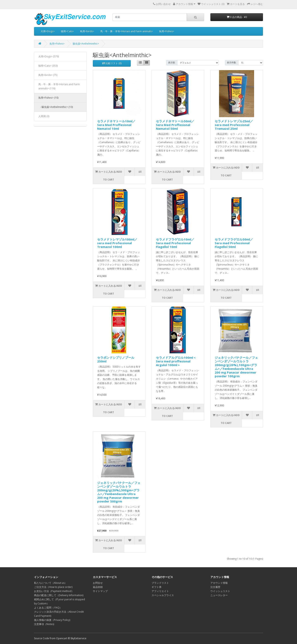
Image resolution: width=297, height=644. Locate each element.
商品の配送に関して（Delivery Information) (59, 595)
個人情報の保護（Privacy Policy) (52, 620)
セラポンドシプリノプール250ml (116, 359)
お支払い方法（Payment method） (54, 591)
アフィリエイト (160, 591)
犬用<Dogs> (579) (49, 56)
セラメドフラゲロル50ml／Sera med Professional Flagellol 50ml (234, 243)
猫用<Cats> (67, 31)
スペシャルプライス (163, 595)
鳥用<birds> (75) (48, 75)
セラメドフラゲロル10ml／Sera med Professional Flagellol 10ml (175, 243)
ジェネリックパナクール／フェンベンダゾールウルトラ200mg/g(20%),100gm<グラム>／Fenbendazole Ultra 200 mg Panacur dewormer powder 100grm (236, 367)
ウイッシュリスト (220, 591)
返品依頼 (98, 587)
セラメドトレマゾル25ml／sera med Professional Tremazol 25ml (234, 125)
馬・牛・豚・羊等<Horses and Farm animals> (127, 31)
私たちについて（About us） (50, 583)
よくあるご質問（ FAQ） (48, 608)
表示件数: (232, 63)
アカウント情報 (219, 583)
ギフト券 (157, 587)
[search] (150, 17)
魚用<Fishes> (167, 31)
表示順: (172, 63)
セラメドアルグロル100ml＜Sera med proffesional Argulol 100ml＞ (176, 361)
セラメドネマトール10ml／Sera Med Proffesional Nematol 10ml (116, 125)
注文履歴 (215, 587)
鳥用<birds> (87, 31)
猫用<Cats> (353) (48, 66)
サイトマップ (100, 591)
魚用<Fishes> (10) (48, 98)
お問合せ (98, 583)
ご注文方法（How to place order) (53, 587)
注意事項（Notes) (44, 624)
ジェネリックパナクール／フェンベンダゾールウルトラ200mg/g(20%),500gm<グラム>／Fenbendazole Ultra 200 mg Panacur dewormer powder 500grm (119, 492)
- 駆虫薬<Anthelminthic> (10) (56, 107)
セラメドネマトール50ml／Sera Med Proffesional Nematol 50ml (175, 125)
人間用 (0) (44, 116)
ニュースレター (219, 595)
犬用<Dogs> (48, 31)
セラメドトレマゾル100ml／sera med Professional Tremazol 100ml (117, 243)
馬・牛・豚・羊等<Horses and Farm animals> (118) (59, 86)
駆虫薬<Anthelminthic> (86, 44)
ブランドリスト (160, 583)
